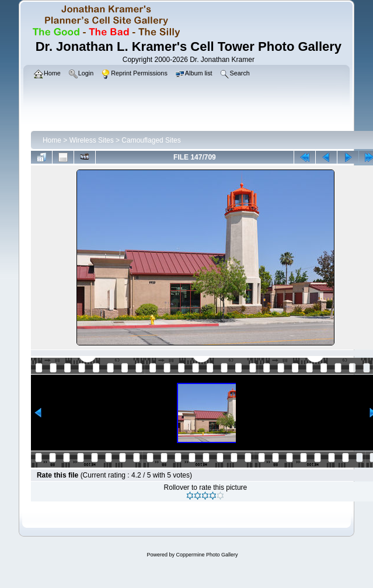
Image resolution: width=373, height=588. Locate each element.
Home (52, 140)
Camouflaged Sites (151, 140)
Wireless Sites (92, 140)
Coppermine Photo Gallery (207, 555)
